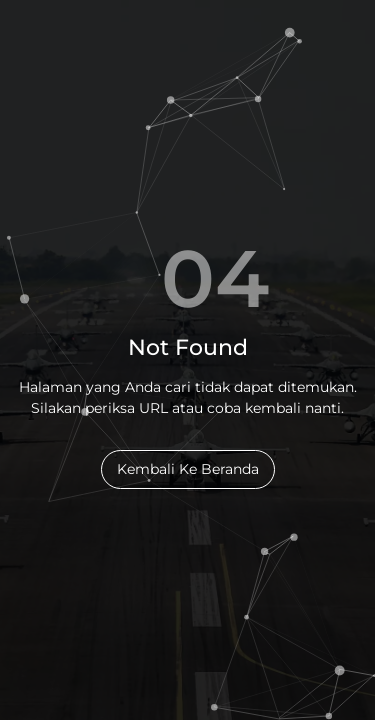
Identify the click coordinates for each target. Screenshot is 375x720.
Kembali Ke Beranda (188, 469)
